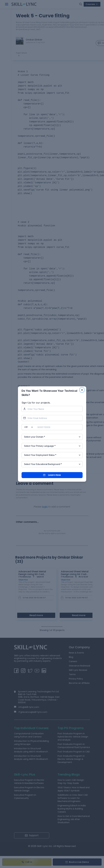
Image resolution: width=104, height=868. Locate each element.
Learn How (52, 475)
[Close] (82, 390)
